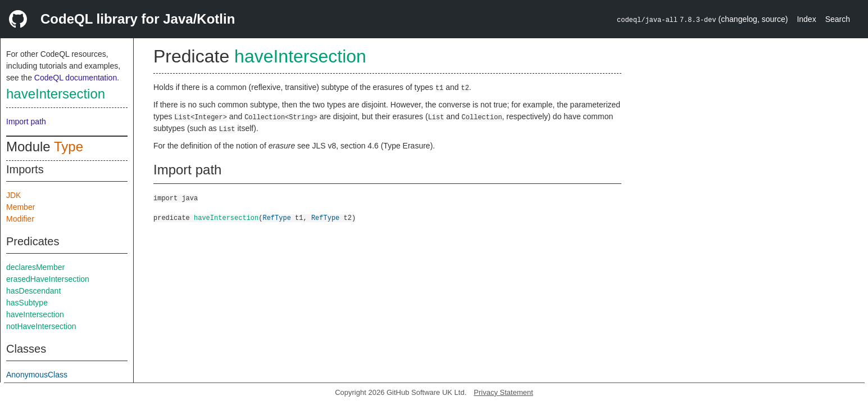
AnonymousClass (37, 375)
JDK (13, 195)
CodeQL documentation (76, 78)
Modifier (20, 219)
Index (806, 19)
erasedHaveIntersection (48, 279)
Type (69, 147)
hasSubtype (27, 303)
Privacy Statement (503, 392)
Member (21, 207)
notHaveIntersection (41, 326)
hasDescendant (33, 291)
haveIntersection (56, 94)
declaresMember (35, 267)
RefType (276, 217)
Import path (26, 121)
